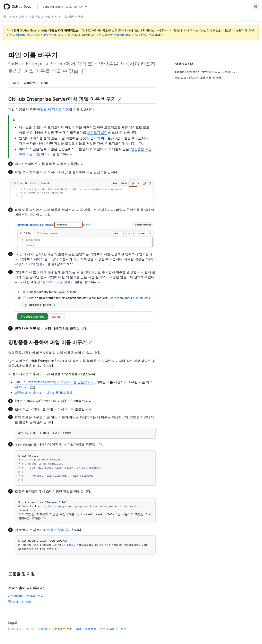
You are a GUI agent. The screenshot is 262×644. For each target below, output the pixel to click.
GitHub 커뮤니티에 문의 (26, 596)
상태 (78, 629)
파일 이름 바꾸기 (72, 16)
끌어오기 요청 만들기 (58, 282)
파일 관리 (51, 16)
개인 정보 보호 (63, 629)
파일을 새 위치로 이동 (53, 109)
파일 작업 (35, 16)
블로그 (125, 629)
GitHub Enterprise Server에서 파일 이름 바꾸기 (64, 99)
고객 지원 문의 (20, 602)
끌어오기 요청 (97, 132)
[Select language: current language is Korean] (255, 7)
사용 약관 (44, 629)
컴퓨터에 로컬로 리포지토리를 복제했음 (44, 393)
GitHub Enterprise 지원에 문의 (134, 35)
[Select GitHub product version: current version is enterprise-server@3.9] (65, 7)
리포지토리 (17, 16)
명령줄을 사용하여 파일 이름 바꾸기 (50, 342)
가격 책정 (90, 629)
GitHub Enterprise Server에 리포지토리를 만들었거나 (54, 382)
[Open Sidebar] (5, 16)
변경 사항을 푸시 (59, 530)
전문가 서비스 (109, 629)
